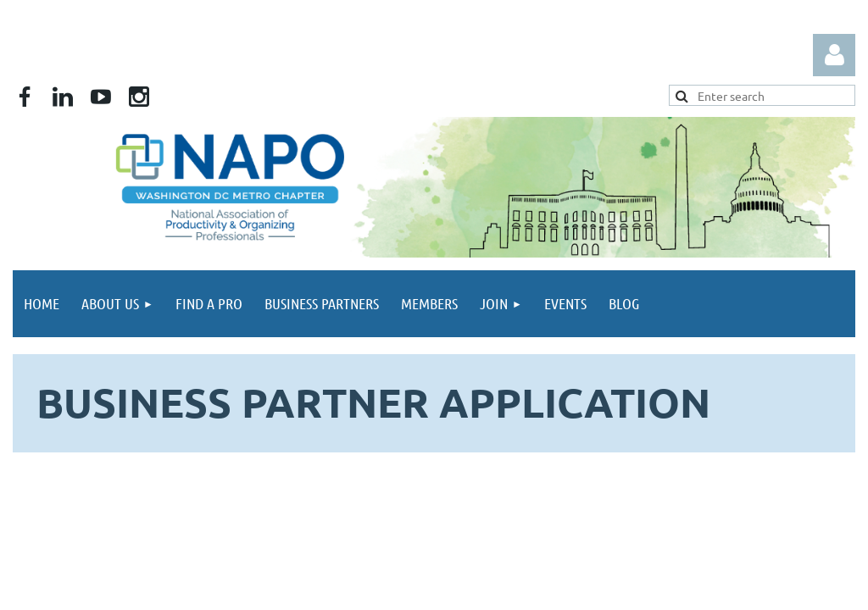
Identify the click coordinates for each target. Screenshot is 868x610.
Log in (834, 55)
